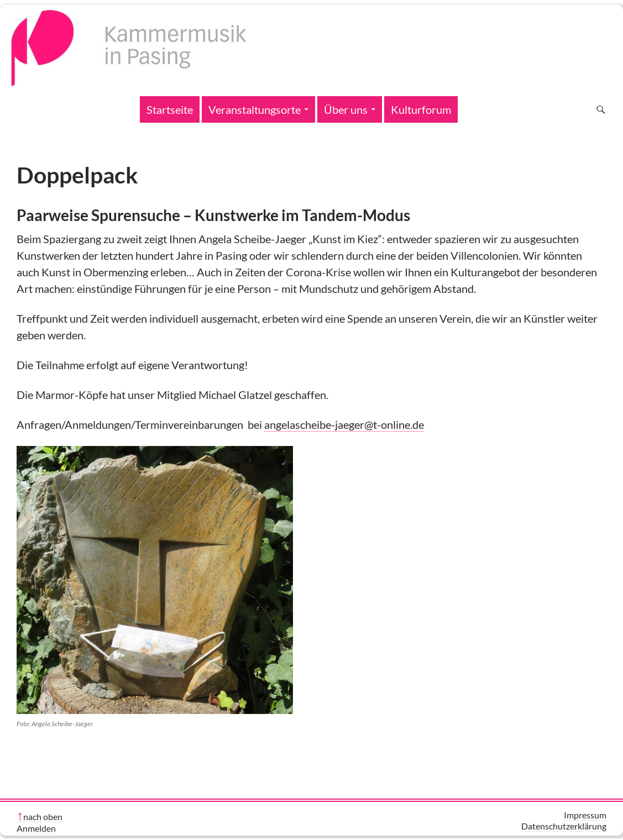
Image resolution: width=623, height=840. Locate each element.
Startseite (170, 109)
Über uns (346, 109)
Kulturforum (421, 109)
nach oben (43, 817)
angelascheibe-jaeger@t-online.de (344, 424)
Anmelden (36, 828)
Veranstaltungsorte (255, 109)
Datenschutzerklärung (564, 826)
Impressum (585, 815)
